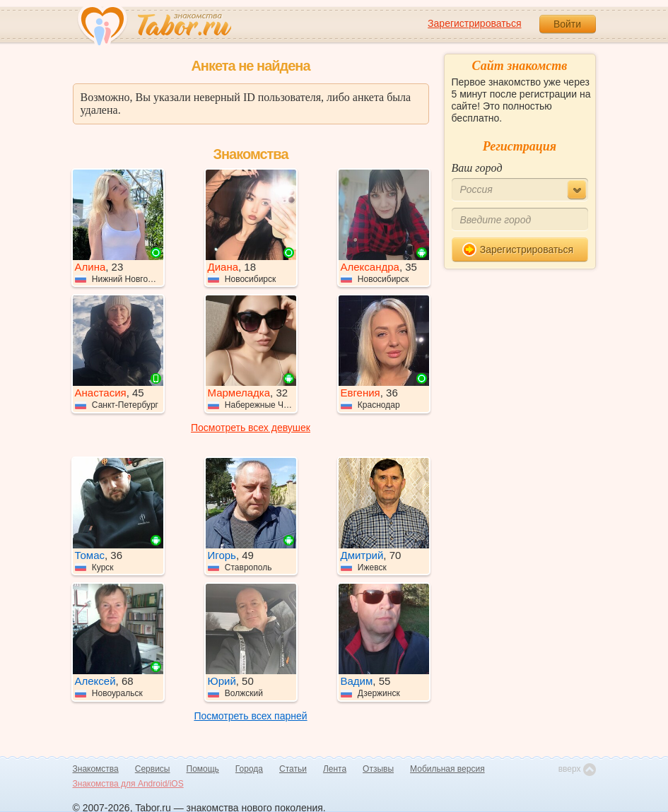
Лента (335, 769)
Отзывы (378, 769)
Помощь (203, 769)
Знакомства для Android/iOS (128, 784)
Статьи (293, 769)
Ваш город (477, 168)
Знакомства (96, 769)
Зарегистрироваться (474, 23)
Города (249, 769)
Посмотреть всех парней (250, 716)
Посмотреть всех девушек (251, 428)
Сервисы (153, 769)
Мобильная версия (447, 769)
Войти (567, 24)
